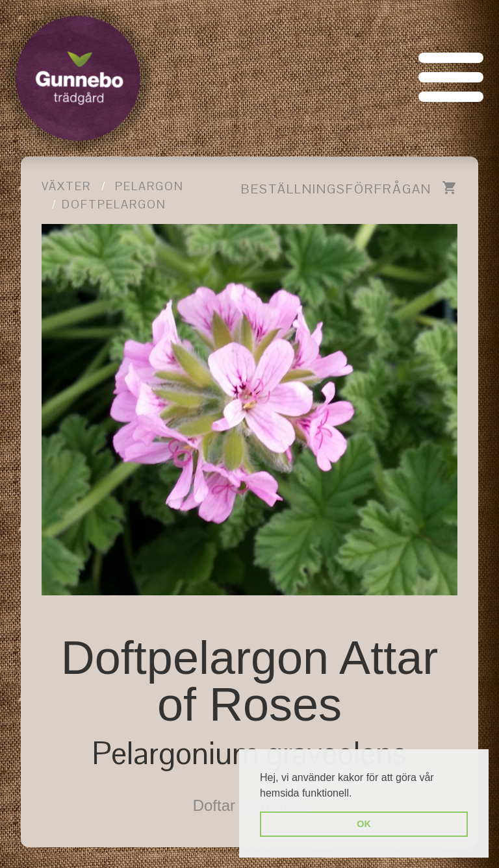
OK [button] (364, 824)
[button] (357, 794)
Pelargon (149, 186)
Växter (66, 186)
